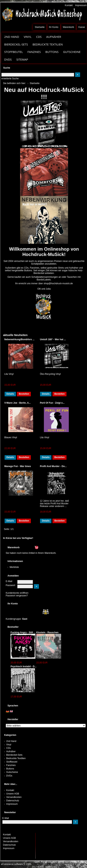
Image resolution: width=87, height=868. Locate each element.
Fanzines (34, 52)
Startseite (40, 27)
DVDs (8, 59)
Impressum (81, 5)
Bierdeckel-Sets (16, 44)
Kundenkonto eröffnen (17, 593)
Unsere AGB (13, 794)
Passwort (11, 585)
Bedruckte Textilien (48, 44)
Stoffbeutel (14, 52)
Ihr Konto (54, 27)
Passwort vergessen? (17, 596)
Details (10, 394)
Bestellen (24, 394)
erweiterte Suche (10, 79)
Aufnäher (54, 37)
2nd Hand (12, 37)
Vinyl (28, 37)
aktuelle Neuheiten (15, 335)
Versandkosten (14, 797)
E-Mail (9, 581)
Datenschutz (13, 801)
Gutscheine (72, 52)
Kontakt (69, 5)
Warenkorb (69, 27)
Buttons (52, 52)
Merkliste (14, 567)
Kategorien (10, 735)
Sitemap (22, 59)
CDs (39, 37)
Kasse (82, 27)
